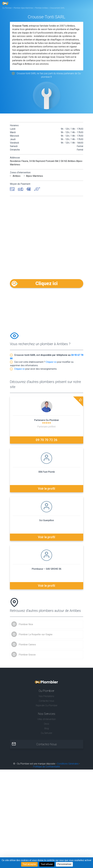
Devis (47, 724)
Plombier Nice (26, 624)
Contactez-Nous (47, 744)
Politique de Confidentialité (47, 767)
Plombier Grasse (27, 655)
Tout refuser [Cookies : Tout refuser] (47, 864)
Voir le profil (46, 489)
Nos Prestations (46, 696)
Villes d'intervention (47, 719)
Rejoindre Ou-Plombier (47, 705)
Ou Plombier (7, 8)
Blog (47, 728)
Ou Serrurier (46, 733)
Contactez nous (46, 701)
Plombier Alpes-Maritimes (24, 8)
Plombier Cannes (27, 645)
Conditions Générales (68, 764)
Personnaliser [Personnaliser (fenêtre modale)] (64, 864)
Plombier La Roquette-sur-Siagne (36, 634)
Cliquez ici (46, 283)
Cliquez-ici (51, 362)
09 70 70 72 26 (47, 440)
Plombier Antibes (42, 8)
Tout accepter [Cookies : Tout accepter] (29, 864)
